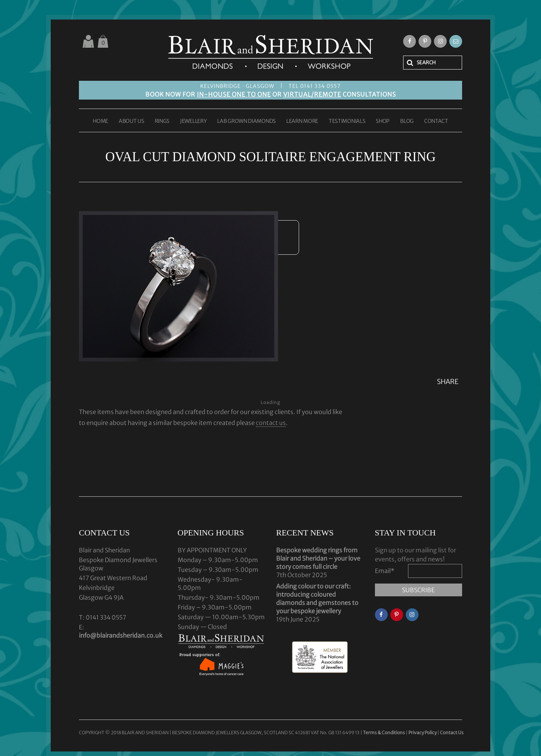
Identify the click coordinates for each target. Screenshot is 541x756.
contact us (271, 423)
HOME (100, 121)
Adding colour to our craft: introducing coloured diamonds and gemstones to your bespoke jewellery (317, 599)
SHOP (383, 121)
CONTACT (436, 121)
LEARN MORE (302, 121)
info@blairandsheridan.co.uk (121, 635)
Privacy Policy (422, 733)
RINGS (162, 121)
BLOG (407, 121)
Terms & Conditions (384, 733)
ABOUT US (131, 121)
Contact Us (452, 733)
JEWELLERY (193, 121)
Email (385, 571)
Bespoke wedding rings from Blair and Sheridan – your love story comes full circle (318, 558)
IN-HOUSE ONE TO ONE (234, 94)
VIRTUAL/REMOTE (312, 94)
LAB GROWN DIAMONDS (246, 121)
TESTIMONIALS (347, 121)
